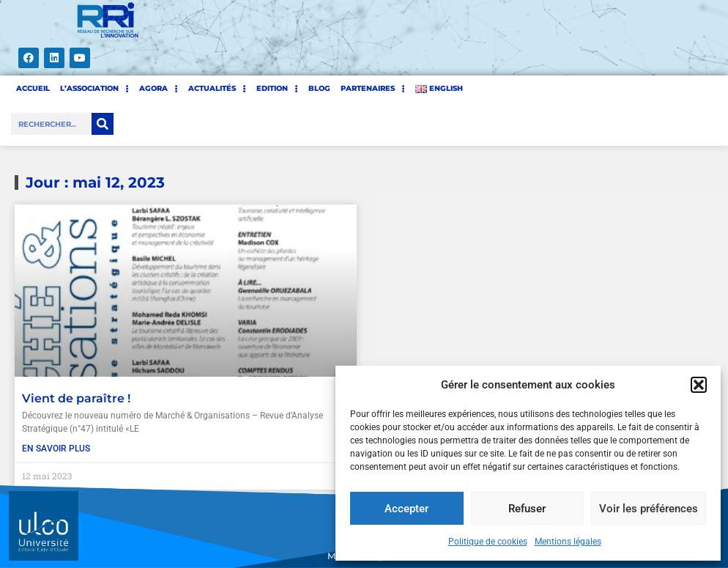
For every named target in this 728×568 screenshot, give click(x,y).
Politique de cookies (488, 542)
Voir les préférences (649, 509)
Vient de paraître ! (76, 398)
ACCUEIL (33, 88)
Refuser (527, 509)
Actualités (217, 89)
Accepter (406, 509)
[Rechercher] (103, 124)
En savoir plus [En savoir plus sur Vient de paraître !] (56, 449)
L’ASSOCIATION (94, 89)
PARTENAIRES (373, 89)
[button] (699, 385)
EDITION (277, 89)
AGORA (159, 89)
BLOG (319, 88)
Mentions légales (568, 542)
